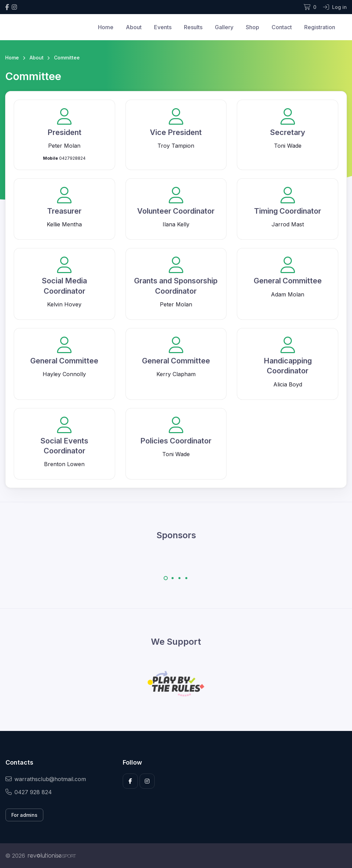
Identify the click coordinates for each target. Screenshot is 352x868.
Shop (252, 27)
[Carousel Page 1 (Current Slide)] (166, 578)
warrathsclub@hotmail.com (46, 779)
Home (106, 27)
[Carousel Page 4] (186, 578)
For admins (24, 815)
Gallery (224, 27)
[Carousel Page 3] (179, 578)
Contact (282, 27)
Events (163, 27)
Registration (320, 27)
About (134, 27)
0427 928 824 (29, 792)
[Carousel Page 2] (173, 578)
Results (193, 27)
